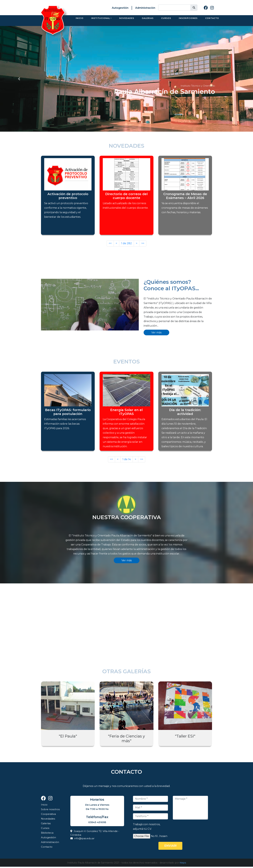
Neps (183, 864)
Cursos (166, 21)
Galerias (148, 21)
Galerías (46, 825)
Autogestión (120, 8)
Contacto (212, 21)
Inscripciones (188, 21)
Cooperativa (48, 815)
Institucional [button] (101, 21)
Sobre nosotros (50, 811)
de (126, 245)
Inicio (80, 21)
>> (143, 245)
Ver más (156, 334)
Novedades (127, 21)
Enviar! (170, 847)
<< (110, 245)
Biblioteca (47, 834)
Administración (145, 8)
